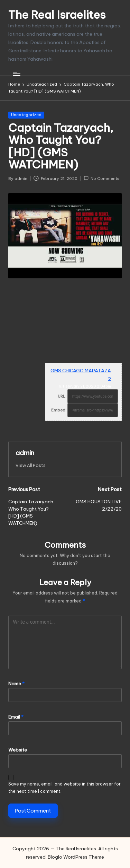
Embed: (59, 410)
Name (16, 684)
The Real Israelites (57, 15)
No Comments (101, 178)
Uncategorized (26, 115)
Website (18, 750)
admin (25, 453)
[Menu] (16, 74)
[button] (31, 465)
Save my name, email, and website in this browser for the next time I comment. (64, 788)
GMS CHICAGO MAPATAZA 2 (81, 375)
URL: (62, 396)
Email (16, 717)
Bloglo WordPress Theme (76, 857)
